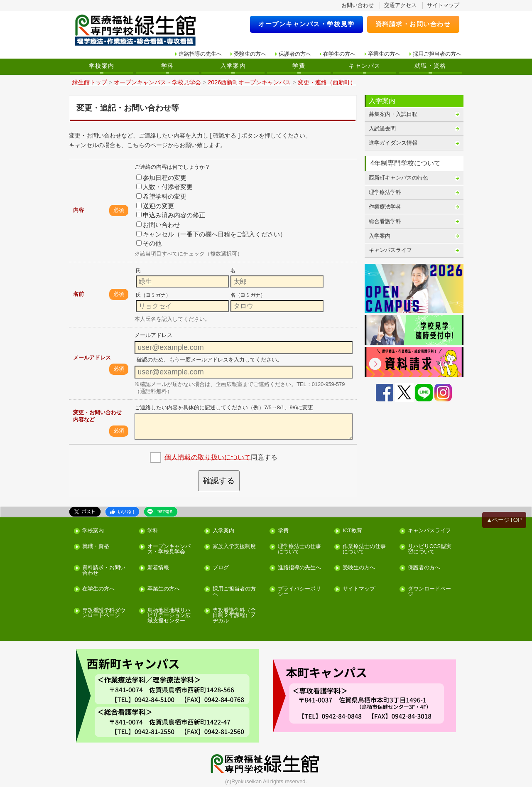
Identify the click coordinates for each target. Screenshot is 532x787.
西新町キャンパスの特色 (398, 178)
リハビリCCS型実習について (430, 549)
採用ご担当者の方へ (437, 54)
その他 (149, 243)
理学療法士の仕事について (299, 549)
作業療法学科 (385, 207)
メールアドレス (92, 358)
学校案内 (102, 66)
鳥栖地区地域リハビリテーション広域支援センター (169, 616)
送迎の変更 (155, 206)
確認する (219, 481)
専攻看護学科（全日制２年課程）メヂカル (234, 616)
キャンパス (364, 66)
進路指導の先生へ (200, 54)
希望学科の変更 (161, 196)
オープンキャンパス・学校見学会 (169, 549)
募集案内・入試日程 (393, 114)
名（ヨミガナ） (248, 295)
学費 (299, 66)
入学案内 (233, 66)
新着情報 (158, 568)
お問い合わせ (358, 5)
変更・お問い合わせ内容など (97, 416)
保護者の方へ (295, 54)
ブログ (221, 568)
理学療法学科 (385, 192)
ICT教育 (352, 531)
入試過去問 (382, 129)
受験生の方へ (250, 54)
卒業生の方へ (384, 54)
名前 (78, 294)
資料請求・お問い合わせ (413, 24)
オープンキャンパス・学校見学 (306, 24)
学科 (168, 66)
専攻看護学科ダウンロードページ (104, 613)
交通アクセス (400, 5)
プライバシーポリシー (299, 592)
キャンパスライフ (390, 250)
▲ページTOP (504, 520)
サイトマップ (443, 5)
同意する (221, 457)
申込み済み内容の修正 (171, 215)
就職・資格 (430, 66)
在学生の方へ (339, 54)
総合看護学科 (385, 221)
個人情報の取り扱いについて (208, 457)
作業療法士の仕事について (364, 549)
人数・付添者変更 (164, 187)
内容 (78, 210)
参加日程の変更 (161, 178)
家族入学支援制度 (234, 547)
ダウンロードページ (429, 592)
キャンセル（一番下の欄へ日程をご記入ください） (211, 234)
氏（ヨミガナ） (153, 295)
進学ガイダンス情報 (393, 143)
